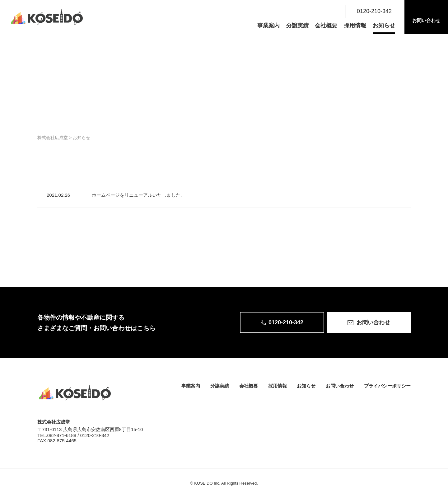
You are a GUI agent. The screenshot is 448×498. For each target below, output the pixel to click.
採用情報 (355, 26)
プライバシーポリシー (387, 386)
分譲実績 (297, 26)
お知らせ (384, 26)
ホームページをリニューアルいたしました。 (138, 195)
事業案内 (268, 26)
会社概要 (326, 26)
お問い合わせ (426, 20)
